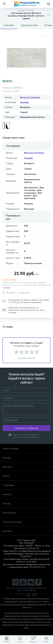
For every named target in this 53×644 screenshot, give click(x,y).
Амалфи (24, 102)
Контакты (26, 531)
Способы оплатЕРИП (27, 595)
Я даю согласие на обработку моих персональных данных (26, 436)
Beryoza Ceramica (30, 97)
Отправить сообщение (27, 428)
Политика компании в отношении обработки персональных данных (26, 589)
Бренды (26, 458)
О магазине (26, 485)
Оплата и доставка (26, 522)
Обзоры (26, 503)
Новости (26, 494)
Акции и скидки (26, 448)
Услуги (26, 476)
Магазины (26, 467)
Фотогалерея (26, 513)
